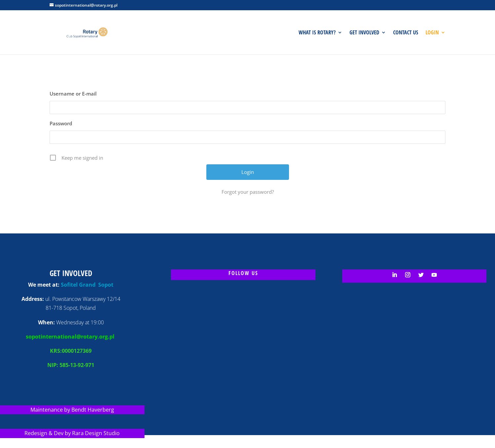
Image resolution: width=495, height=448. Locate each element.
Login (432, 33)
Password (61, 123)
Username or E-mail (73, 94)
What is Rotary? (317, 33)
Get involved (364, 33)
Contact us (406, 33)
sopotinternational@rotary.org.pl (71, 337)
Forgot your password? (248, 192)
